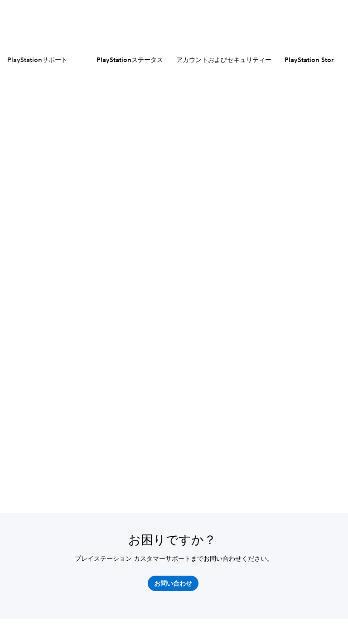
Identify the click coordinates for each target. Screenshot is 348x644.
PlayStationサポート (37, 60)
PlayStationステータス (130, 60)
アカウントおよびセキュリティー (224, 60)
